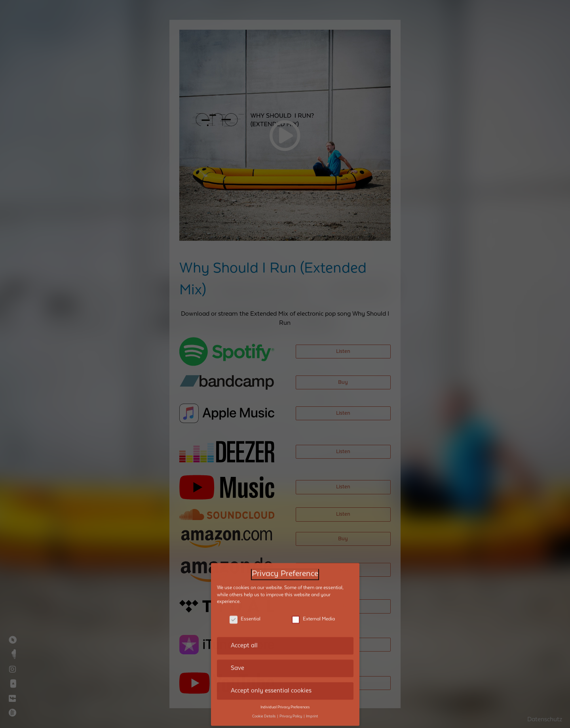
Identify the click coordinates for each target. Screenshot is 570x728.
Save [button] (237, 633)
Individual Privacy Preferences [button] (285, 671)
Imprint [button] (312, 680)
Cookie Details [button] (264, 680)
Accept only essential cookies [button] (271, 655)
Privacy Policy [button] (291, 680)
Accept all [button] (244, 610)
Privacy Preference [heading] (285, 538)
